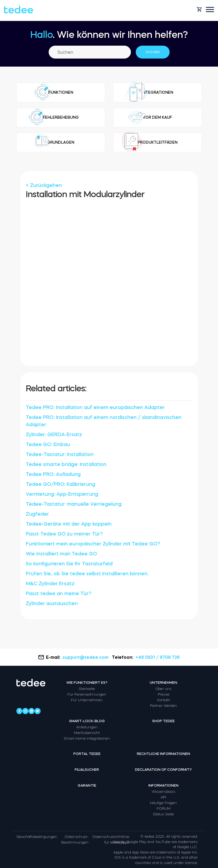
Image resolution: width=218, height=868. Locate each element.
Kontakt (164, 700)
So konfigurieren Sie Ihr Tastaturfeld (69, 564)
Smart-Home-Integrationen (87, 738)
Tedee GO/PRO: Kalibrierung (60, 484)
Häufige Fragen (163, 803)
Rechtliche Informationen (163, 754)
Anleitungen (87, 727)
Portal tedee (87, 754)
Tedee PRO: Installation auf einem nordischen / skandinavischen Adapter (104, 421)
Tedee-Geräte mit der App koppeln (69, 524)
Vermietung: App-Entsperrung (62, 494)
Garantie (87, 785)
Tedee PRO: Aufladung (53, 474)
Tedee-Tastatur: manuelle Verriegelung (74, 504)
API (163, 797)
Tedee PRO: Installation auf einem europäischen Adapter (95, 407)
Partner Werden (164, 706)
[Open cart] (199, 9)
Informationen (163, 785)
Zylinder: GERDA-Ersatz (54, 435)
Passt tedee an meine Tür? (59, 594)
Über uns (163, 689)
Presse (164, 694)
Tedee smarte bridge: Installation (66, 464)
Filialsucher (87, 770)
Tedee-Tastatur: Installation (60, 454)
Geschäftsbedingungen (37, 837)
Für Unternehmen (87, 700)
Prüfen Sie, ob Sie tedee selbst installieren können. (87, 574)
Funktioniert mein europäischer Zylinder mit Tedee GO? (93, 544)
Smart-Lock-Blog (87, 721)
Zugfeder (37, 514)
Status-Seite (163, 814)
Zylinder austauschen (52, 603)
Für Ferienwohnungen (87, 694)
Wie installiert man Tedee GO (61, 554)
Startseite (87, 689)
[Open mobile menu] (210, 10)
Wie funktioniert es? (87, 683)
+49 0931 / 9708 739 (158, 657)
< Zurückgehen (44, 185)
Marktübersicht (87, 733)
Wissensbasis (164, 792)
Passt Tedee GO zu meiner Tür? (64, 534)
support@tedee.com (86, 657)
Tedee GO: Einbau (48, 444)
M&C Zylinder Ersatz (50, 584)
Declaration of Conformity (163, 770)
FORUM (164, 809)
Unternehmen (163, 683)
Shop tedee (163, 721)
